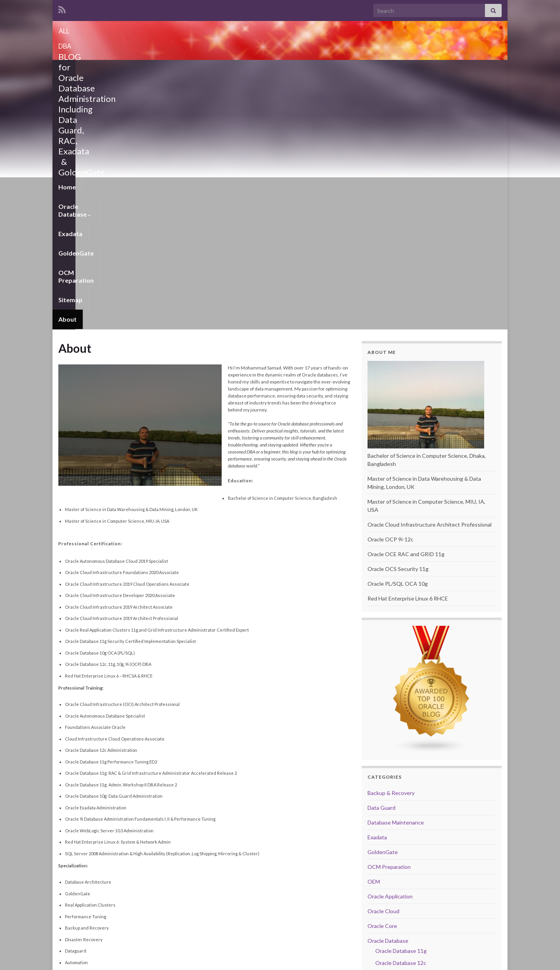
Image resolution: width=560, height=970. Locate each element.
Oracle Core (382, 676)
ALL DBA (280, 29)
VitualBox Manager (391, 828)
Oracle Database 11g (401, 701)
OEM (374, 632)
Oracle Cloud (383, 661)
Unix (373, 798)
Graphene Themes (112, 960)
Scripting (378, 784)
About (347, 69)
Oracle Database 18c (401, 725)
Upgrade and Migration (395, 813)
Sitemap (313, 69)
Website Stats (386, 916)
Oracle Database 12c (401, 713)
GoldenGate (207, 69)
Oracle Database (115, 69)
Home (67, 69)
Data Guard (381, 558)
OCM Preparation (263, 69)
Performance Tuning (392, 754)
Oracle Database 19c (401, 737)
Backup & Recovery (391, 543)
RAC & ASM (382, 769)
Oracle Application (390, 647)
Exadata (166, 69)
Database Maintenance (396, 573)
